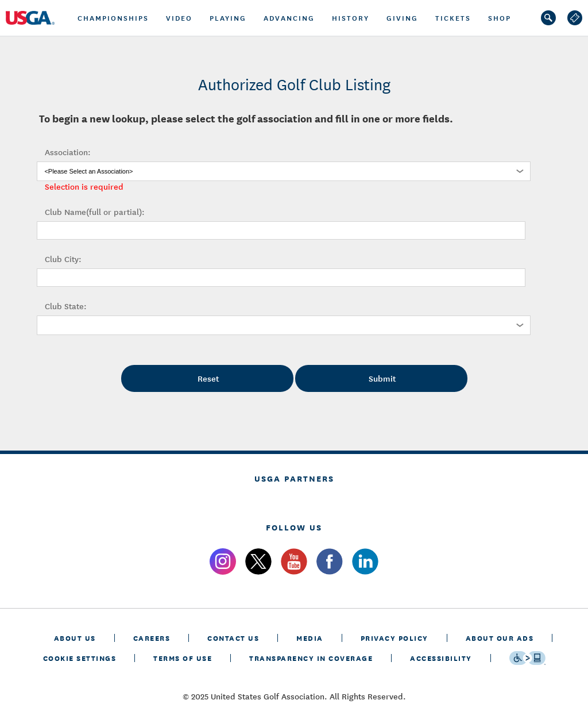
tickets (453, 18)
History (351, 18)
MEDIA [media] (310, 638)
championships (113, 18)
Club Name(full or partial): (95, 211)
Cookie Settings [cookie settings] (80, 658)
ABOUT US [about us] (75, 638)
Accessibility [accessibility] (441, 658)
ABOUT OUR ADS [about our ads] (500, 638)
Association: (68, 152)
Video (179, 18)
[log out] (575, 18)
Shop (500, 18)
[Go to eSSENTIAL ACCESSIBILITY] (527, 658)
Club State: (66, 306)
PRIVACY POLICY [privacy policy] (394, 638)
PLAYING (228, 18)
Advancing (289, 18)
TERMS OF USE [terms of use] (183, 658)
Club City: (63, 259)
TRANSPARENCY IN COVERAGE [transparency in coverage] (311, 658)
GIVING (402, 18)
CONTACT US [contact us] (233, 638)
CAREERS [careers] (152, 638)
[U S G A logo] (40, 18)
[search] (548, 18)
